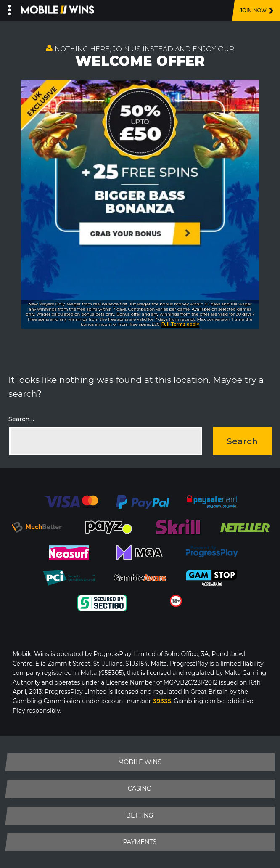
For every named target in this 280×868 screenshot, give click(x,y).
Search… (21, 419)
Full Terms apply (180, 324)
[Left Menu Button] (9, 8)
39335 (162, 701)
